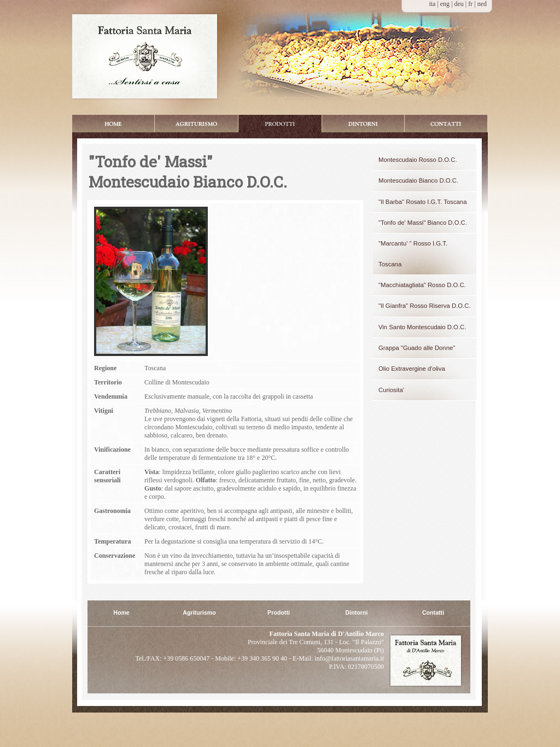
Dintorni (363, 124)
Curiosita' (391, 390)
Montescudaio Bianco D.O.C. (418, 180)
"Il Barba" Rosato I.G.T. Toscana (422, 202)
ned (482, 4)
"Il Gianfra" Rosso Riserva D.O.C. (425, 306)
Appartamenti (196, 124)
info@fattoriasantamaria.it (348, 658)
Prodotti (280, 124)
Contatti (433, 613)
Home (113, 124)
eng (446, 4)
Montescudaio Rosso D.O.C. (418, 160)
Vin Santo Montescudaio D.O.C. (422, 327)
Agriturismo (199, 613)
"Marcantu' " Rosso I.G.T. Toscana (413, 253)
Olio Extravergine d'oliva (412, 369)
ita (432, 4)
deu (460, 4)
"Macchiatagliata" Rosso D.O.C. (422, 285)
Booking (446, 124)
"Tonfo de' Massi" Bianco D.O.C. (423, 223)
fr (471, 4)
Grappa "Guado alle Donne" (417, 348)
